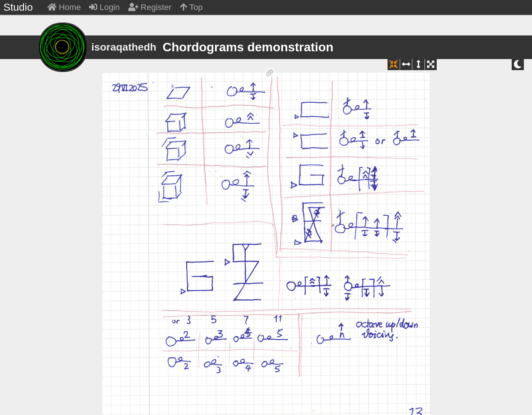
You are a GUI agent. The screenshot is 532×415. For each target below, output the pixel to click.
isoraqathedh (124, 47)
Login (104, 7)
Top (191, 7)
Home (64, 7)
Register (150, 7)
